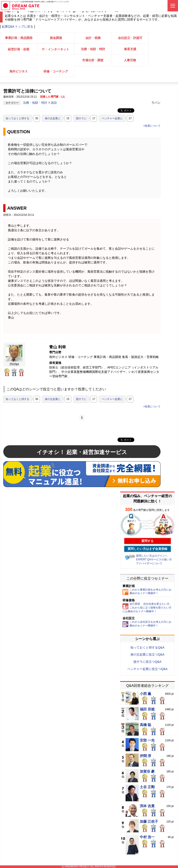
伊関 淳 (145, 756)
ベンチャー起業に (112, 118)
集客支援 (130, 49)
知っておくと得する (17, 118)
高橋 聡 (145, 725)
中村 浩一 (147, 837)
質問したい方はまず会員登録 (147, 549)
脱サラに (81, 118)
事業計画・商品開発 (19, 38)
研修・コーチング (56, 71)
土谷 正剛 (147, 787)
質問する (147, 541)
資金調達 (56, 38)
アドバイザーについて (149, 563)
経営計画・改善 (19, 49)
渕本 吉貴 (147, 806)
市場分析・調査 (93, 60)
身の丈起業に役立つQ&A (147, 654)
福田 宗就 (147, 709)
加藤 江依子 (149, 822)
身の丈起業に (53, 118)
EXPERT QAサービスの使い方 (154, 559)
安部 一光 (147, 740)
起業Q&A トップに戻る (18, 26)
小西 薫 (145, 694)
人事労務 (130, 60)
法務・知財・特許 (93, 49)
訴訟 (54, 103)
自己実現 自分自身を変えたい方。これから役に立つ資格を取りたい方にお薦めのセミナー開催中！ (147, 608)
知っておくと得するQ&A (147, 647)
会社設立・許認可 (130, 38)
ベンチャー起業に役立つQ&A (147, 669)
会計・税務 (93, 38)
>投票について (152, 126)
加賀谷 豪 (147, 772)
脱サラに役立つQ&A (147, 662)
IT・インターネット (55, 49)
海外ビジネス (19, 71)
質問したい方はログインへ (152, 556)
